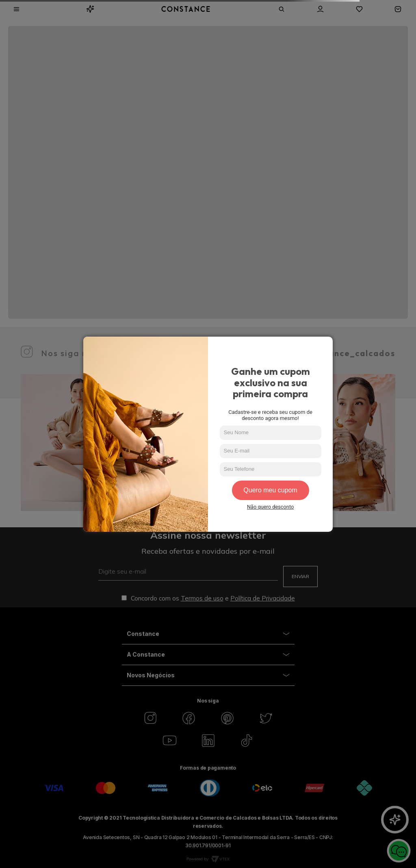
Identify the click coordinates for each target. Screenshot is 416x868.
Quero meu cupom (270, 490)
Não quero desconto (270, 507)
